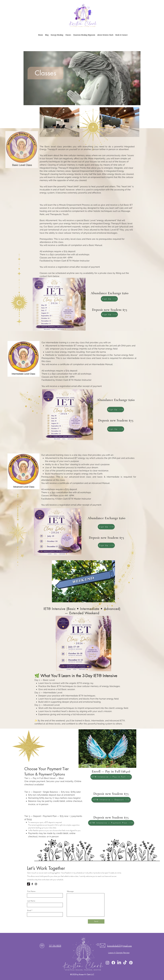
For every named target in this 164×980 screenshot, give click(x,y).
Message (70, 891)
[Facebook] (32, 884)
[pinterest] (131, 963)
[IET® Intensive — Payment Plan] (111, 823)
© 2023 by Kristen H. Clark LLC (82, 974)
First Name (31, 891)
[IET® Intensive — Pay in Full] (111, 777)
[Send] (96, 921)
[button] (68, 35)
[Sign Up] (109, 299)
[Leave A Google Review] (119, 953)
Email (29, 910)
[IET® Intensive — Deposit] (111, 800)
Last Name (31, 901)
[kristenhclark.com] (29, 884)
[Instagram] (36, 884)
